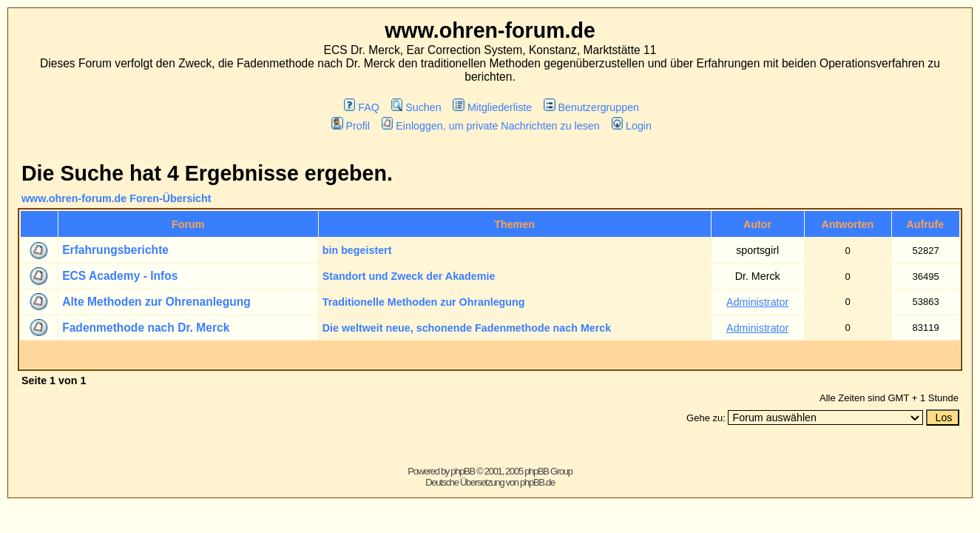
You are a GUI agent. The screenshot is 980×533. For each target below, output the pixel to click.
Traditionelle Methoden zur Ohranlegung (424, 302)
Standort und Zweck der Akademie (409, 276)
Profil (351, 126)
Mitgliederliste (492, 107)
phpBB (463, 471)
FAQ (362, 107)
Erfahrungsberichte (115, 250)
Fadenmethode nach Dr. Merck (146, 328)
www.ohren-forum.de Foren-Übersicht (116, 198)
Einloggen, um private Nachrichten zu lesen (491, 126)
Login (632, 126)
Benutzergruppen (591, 107)
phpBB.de (537, 482)
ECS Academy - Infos (120, 276)
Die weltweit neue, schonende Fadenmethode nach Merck (467, 328)
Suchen (416, 107)
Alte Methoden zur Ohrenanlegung (156, 302)
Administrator (757, 302)
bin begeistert (357, 250)
